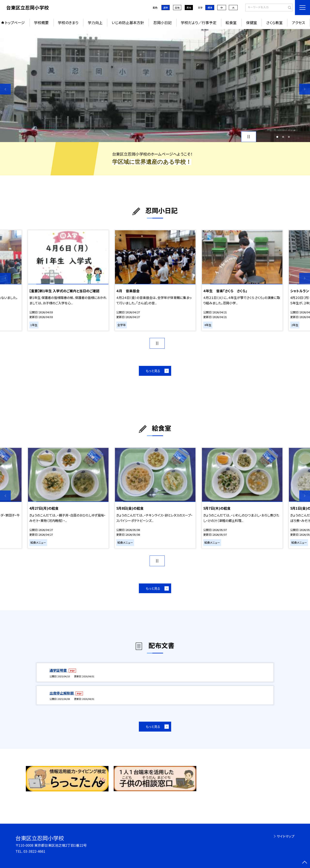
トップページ (15, 22)
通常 (166, 8)
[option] (155, 86)
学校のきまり (68, 22)
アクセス (298, 22)
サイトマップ (286, 836)
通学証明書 (59, 670)
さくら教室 (274, 22)
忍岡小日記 (162, 22)
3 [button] (289, 137)
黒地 (189, 8)
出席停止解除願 (62, 693)
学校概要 (41, 22)
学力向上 (95, 22)
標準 (210, 8)
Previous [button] (5, 89)
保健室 (252, 22)
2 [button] (283, 137)
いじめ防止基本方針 (128, 22)
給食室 (231, 22)
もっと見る (153, 371)
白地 (177, 8)
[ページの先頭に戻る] (305, 863)
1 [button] (277, 137)
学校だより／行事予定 (199, 22)
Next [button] (305, 89)
